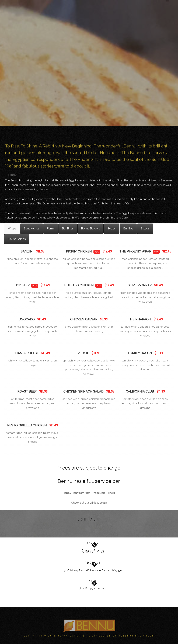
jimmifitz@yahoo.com (93, 588)
